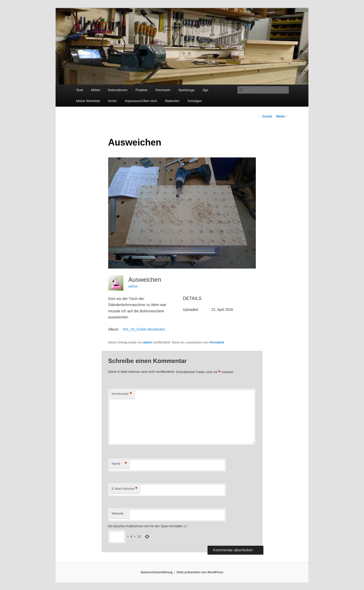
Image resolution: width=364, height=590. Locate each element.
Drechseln (163, 90)
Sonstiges (195, 101)
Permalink (217, 342)
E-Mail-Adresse (124, 489)
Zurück (265, 116)
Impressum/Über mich (141, 101)
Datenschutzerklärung (157, 572)
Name (119, 464)
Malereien (172, 101)
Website (118, 513)
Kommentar (122, 394)
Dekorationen (118, 90)
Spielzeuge (186, 90)
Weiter (283, 116)
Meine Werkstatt (88, 101)
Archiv (112, 101)
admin (133, 286)
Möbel (95, 90)
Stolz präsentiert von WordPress (200, 572)
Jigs (205, 90)
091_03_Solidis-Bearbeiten (144, 329)
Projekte (142, 90)
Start (79, 90)
